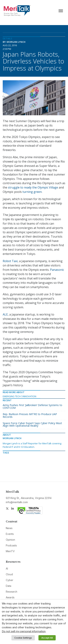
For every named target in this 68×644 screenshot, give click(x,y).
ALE (5, 314)
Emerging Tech (12, 396)
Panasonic (57, 270)
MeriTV (10, 551)
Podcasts (11, 545)
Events (10, 534)
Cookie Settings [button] (23, 638)
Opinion (10, 540)
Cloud (9, 574)
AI (7, 569)
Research (12, 592)
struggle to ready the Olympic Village (33, 187)
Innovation (29, 396)
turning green (32, 192)
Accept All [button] (47, 638)
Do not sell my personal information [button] (24, 631)
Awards (10, 597)
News (9, 528)
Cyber (10, 580)
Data (9, 586)
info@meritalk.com (17, 502)
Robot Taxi (10, 261)
